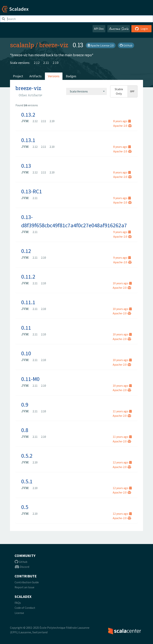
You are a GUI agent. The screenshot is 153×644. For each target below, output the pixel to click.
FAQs (18, 603)
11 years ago (122, 411)
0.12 (26, 251)
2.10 (56, 63)
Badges (71, 76)
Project (18, 76)
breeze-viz (54, 45)
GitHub (126, 45)
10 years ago (122, 283)
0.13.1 (28, 140)
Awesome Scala (119, 29)
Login (141, 29)
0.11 (26, 328)
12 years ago (122, 462)
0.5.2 (27, 456)
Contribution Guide (27, 582)
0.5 (25, 507)
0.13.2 (28, 115)
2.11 (46, 63)
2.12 (37, 63)
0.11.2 (28, 277)
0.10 (26, 353)
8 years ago (122, 121)
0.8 (25, 430)
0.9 (25, 405)
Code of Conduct (25, 608)
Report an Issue (24, 587)
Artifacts (35, 76)
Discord (22, 567)
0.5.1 (27, 481)
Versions (54, 76)
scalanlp (22, 45)
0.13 (26, 166)
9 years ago (122, 198)
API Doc (99, 29)
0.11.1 (28, 302)
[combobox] (86, 91)
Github (21, 562)
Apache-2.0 (123, 126)
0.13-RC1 (32, 191)
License (19, 613)
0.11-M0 (30, 379)
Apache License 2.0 (101, 45)
